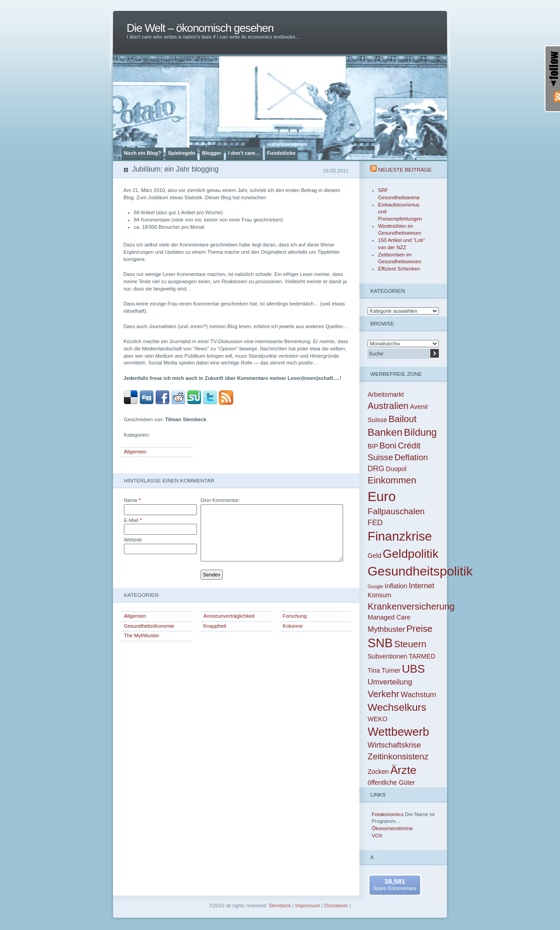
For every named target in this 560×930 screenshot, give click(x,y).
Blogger (211, 153)
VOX (377, 836)
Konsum (379, 595)
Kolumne (293, 626)
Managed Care (389, 617)
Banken (385, 432)
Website (133, 540)
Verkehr (383, 694)
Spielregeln (182, 153)
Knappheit (215, 626)
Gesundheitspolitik (420, 571)
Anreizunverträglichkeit (229, 616)
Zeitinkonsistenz (398, 756)
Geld (374, 556)
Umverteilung (390, 682)
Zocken (378, 772)
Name (132, 500)
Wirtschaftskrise (394, 745)
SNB (380, 643)
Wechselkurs (397, 707)
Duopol (396, 469)
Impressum (307, 905)
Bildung (420, 432)
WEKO (378, 719)
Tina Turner (384, 670)
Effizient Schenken (399, 269)
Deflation (411, 457)
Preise (420, 629)
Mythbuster (386, 629)
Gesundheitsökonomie (149, 626)
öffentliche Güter (391, 782)
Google (375, 586)
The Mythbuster (142, 635)
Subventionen (387, 656)
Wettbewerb (398, 732)
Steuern (410, 644)
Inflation (396, 586)
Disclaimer (336, 905)
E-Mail (133, 520)
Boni (388, 445)
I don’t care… (244, 153)
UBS (414, 669)
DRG (376, 469)
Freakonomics (388, 814)
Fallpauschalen (396, 511)
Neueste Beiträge (405, 170)
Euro (382, 496)
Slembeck (280, 905)
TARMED (422, 656)
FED (375, 523)
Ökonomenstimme (392, 828)
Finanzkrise (400, 536)
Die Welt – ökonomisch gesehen (200, 28)
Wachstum (418, 695)
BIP (373, 446)
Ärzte (403, 770)
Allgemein (135, 452)
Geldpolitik (410, 554)
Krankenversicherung (411, 606)
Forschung (295, 616)
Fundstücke (282, 153)
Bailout (403, 419)
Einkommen (392, 480)
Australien (388, 406)
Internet (422, 586)
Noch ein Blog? (142, 153)
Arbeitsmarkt (386, 394)
